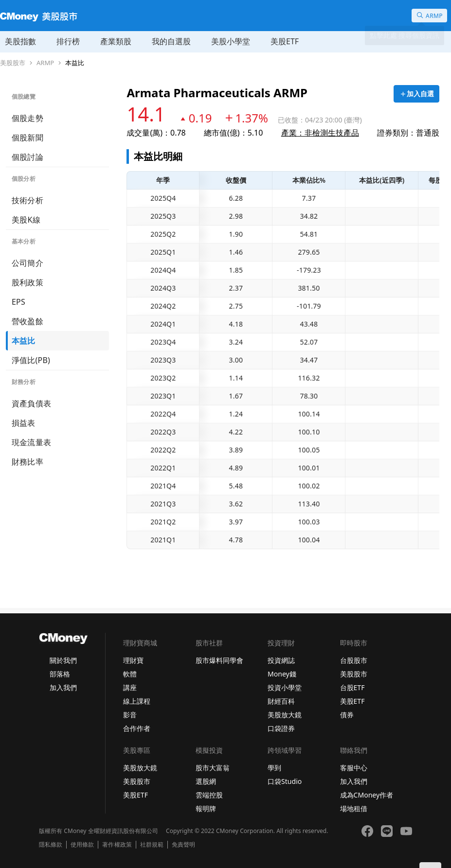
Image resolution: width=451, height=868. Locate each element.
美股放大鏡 (285, 715)
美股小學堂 (231, 41)
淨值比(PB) (31, 360)
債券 (347, 715)
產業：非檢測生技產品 (320, 133)
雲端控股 (209, 795)
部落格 (60, 674)
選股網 (206, 781)
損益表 (24, 423)
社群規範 (152, 845)
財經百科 (281, 701)
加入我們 (63, 687)
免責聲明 (183, 845)
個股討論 (27, 157)
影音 (130, 715)
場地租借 (354, 808)
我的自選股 (171, 41)
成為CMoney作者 (367, 795)
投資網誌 (281, 660)
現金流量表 (31, 442)
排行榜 (68, 41)
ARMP (45, 63)
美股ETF (285, 41)
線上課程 (137, 701)
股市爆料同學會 (219, 660)
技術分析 (27, 200)
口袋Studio (285, 781)
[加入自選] (416, 94)
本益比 (75, 63)
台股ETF (352, 687)
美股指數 (20, 41)
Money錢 (282, 674)
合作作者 (137, 728)
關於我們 (63, 660)
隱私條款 (51, 845)
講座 (130, 687)
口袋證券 (281, 728)
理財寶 (133, 660)
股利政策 (27, 282)
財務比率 (27, 462)
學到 (274, 768)
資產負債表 (31, 403)
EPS (18, 302)
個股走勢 (27, 118)
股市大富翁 (213, 768)
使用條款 (82, 845)
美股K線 (26, 220)
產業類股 (116, 41)
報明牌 (206, 808)
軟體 (130, 674)
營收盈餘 (27, 321)
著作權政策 (117, 845)
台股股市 (354, 660)
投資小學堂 (285, 687)
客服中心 (354, 768)
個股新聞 (27, 138)
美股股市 (13, 63)
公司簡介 (27, 263)
